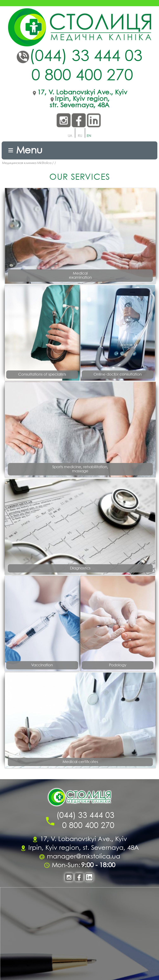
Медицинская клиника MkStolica (27, 163)
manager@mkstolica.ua (84, 857)
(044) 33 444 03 (86, 57)
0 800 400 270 (82, 76)
